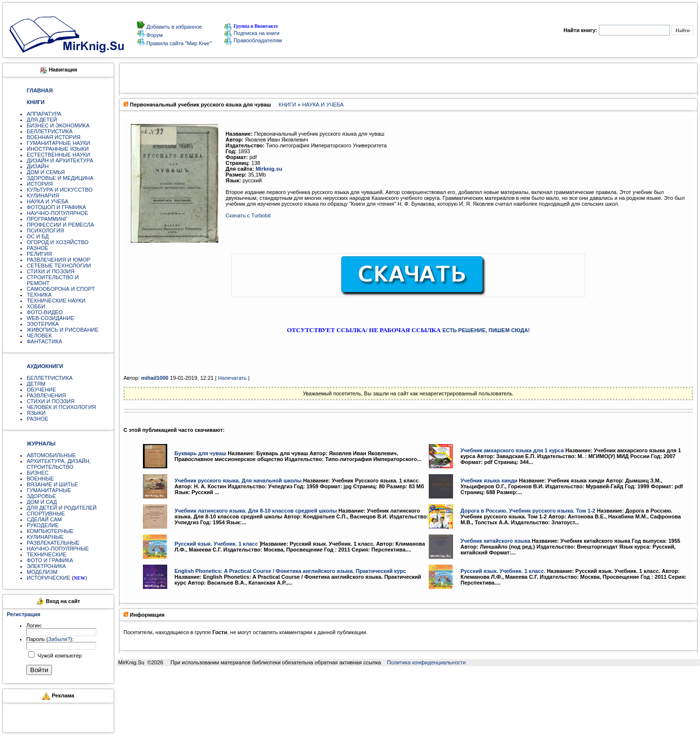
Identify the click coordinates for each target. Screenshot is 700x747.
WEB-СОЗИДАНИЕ (51, 318)
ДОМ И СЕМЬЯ (46, 172)
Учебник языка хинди (489, 480)
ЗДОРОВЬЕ (41, 496)
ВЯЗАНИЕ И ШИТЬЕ (52, 484)
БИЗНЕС (38, 473)
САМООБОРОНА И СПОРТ (61, 289)
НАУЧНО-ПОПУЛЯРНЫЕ (58, 549)
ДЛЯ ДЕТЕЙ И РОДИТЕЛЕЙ (62, 508)
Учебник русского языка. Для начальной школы (238, 480)
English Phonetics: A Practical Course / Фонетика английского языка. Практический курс (290, 571)
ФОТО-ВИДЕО (45, 312)
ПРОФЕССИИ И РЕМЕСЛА (60, 225)
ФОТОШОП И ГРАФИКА (56, 207)
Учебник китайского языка (495, 541)
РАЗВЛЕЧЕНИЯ (46, 395)
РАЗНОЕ (37, 248)
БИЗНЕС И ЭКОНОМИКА (58, 125)
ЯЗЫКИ (36, 413)
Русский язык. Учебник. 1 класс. (503, 571)
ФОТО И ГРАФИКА (50, 560)
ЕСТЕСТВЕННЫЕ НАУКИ (58, 155)
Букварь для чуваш (201, 453)
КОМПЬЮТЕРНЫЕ (50, 531)
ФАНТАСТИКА (44, 341)
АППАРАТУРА (44, 114)
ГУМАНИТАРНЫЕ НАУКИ (59, 143)
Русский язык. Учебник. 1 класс (216, 544)
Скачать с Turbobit (248, 215)
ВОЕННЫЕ (40, 479)
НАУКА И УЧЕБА (48, 201)
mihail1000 (155, 378)
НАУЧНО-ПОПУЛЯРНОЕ (58, 213)
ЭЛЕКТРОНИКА (46, 566)
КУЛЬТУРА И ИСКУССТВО (60, 190)
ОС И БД (38, 236)
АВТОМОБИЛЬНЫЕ (51, 455)
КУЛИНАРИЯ (43, 196)
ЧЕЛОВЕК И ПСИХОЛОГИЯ (61, 407)
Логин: (34, 625)
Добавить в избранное (174, 27)
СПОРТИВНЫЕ (46, 514)
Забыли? (59, 639)
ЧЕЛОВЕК (39, 336)
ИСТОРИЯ (40, 184)
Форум (154, 35)
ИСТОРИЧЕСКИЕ (49, 578)
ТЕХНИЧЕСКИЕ (47, 554)
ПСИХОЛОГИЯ (45, 231)
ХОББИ (36, 306)
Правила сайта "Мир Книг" (178, 43)
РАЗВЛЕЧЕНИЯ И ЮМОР (59, 260)
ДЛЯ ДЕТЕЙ (42, 120)
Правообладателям (253, 40)
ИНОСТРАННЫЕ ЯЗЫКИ (58, 149)
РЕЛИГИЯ (39, 254)
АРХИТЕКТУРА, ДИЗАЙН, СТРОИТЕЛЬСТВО (59, 464)
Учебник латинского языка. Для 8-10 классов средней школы (256, 511)
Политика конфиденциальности (426, 662)
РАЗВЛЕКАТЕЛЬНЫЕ (53, 543)
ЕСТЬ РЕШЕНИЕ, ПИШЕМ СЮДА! (486, 330)
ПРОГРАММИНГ (47, 219)
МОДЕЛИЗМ (42, 572)
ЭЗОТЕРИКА (43, 324)
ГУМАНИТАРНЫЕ (49, 490)
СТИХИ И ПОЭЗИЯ (51, 271)
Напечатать (232, 378)
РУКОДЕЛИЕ (43, 525)
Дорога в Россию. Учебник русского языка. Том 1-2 (528, 511)
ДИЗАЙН (38, 166)
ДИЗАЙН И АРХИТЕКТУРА (60, 160)
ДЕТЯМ (36, 384)
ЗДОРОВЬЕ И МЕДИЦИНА (60, 178)
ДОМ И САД (42, 502)
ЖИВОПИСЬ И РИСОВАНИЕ (63, 330)
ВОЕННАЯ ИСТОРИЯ (54, 137)
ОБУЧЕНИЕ (41, 390)
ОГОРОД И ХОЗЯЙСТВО (58, 242)
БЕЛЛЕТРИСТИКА (50, 131)
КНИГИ (287, 105)
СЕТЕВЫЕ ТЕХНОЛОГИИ (59, 266)
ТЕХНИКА (39, 295)
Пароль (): (50, 639)
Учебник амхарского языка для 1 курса (512, 450)
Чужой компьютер (59, 656)
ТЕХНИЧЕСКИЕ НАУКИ (56, 301)
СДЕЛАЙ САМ (44, 519)
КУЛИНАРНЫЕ (45, 537)
